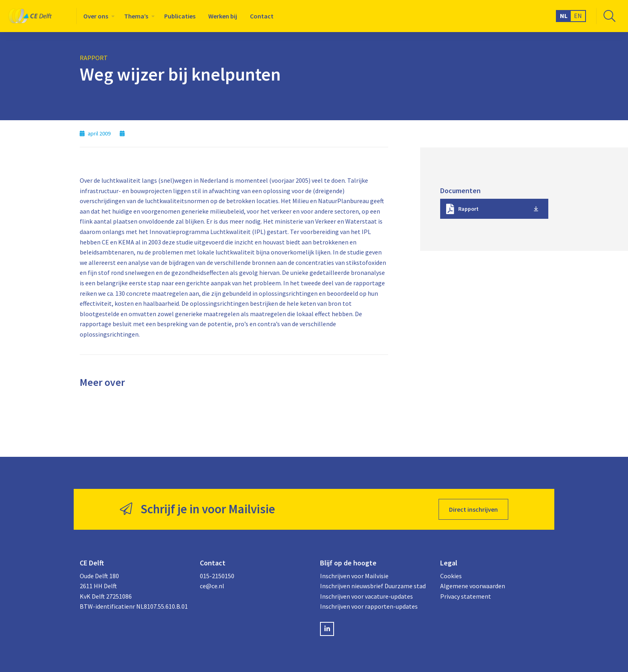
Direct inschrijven (473, 509)
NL (564, 16)
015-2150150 (217, 576)
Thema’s (136, 16)
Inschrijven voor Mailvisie (354, 576)
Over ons (96, 16)
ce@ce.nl (212, 586)
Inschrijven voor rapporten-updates (369, 606)
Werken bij (223, 16)
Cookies (451, 576)
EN (578, 16)
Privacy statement (466, 596)
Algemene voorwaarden (473, 586)
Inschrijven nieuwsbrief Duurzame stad (373, 586)
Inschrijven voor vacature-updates (366, 596)
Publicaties (180, 16)
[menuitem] (97, 16)
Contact (262, 16)
